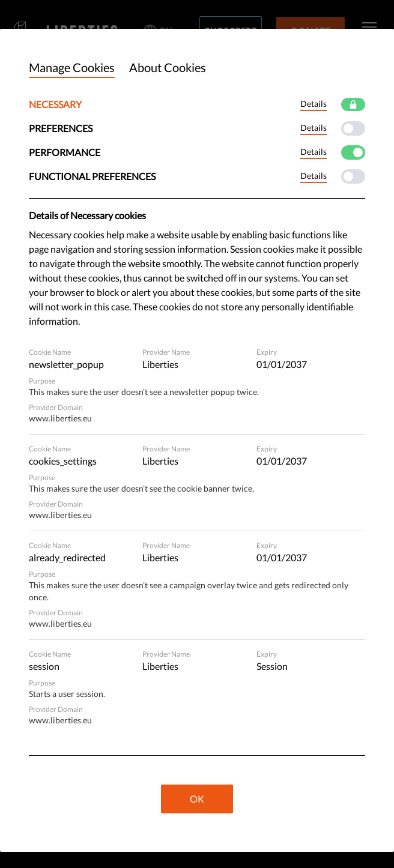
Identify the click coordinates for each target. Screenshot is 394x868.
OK (197, 799)
